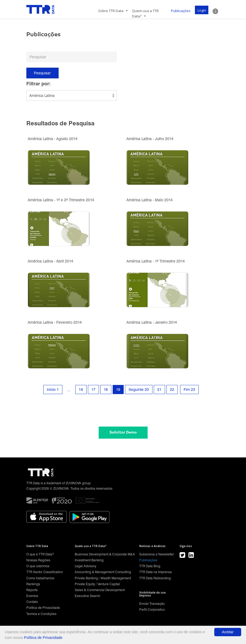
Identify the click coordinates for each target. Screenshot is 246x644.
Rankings (33, 584)
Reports (32, 590)
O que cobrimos (38, 566)
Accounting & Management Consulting (103, 572)
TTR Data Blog (150, 566)
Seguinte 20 (139, 390)
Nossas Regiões (38, 560)
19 (118, 390)
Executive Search (88, 596)
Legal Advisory (85, 566)
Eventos (32, 596)
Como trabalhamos (40, 578)
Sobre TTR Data (113, 11)
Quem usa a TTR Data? (145, 13)
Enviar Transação (152, 604)
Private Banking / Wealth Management (103, 578)
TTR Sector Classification (45, 572)
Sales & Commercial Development (100, 590)
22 (172, 390)
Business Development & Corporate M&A (105, 554)
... (69, 390)
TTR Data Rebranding (155, 578)
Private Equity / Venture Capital (97, 584)
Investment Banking (89, 560)
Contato (32, 602)
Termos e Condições (41, 614)
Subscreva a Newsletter (157, 554)
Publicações (181, 11)
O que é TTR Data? (40, 554)
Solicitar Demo (123, 432)
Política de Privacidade (43, 608)
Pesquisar (42, 73)
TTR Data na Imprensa (156, 572)
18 (106, 390)
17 (93, 390)
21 (159, 390)
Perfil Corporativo (152, 610)
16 (81, 390)
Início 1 (53, 390)
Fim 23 (189, 390)
